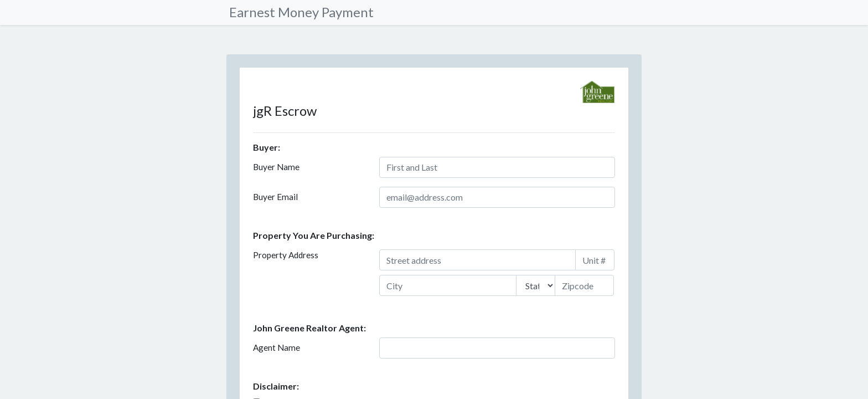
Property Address (286, 255)
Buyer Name (276, 167)
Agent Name (277, 347)
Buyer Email (275, 197)
